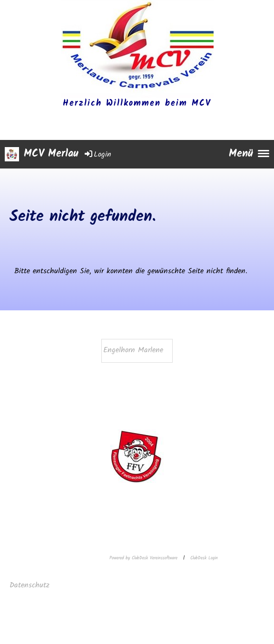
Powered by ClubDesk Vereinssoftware (143, 558)
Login (97, 154)
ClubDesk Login (204, 558)
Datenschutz (31, 585)
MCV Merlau (51, 154)
